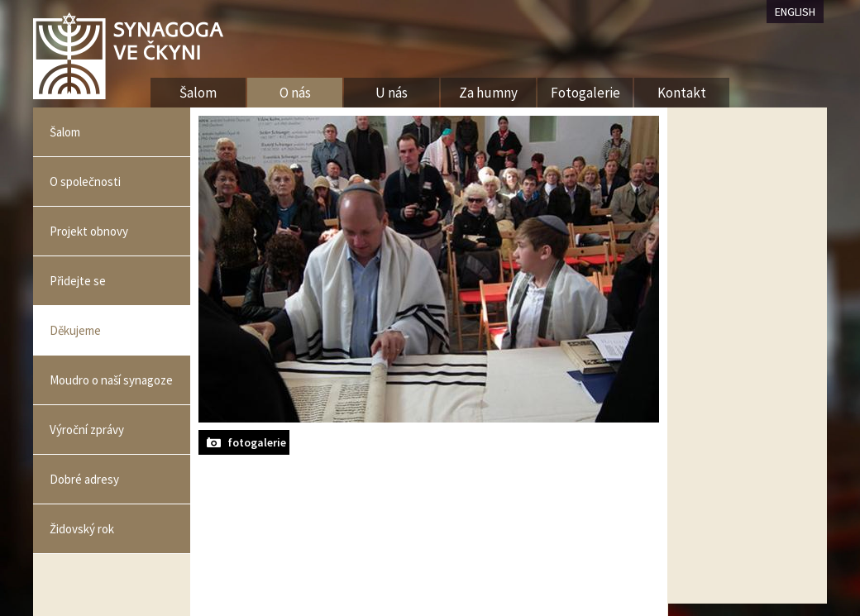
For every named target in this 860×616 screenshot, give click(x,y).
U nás (392, 93)
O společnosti (85, 181)
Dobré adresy (84, 479)
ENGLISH (795, 12)
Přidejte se (78, 281)
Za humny (488, 93)
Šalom (65, 132)
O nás (295, 93)
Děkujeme (75, 330)
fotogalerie (257, 442)
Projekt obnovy (89, 231)
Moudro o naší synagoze (111, 380)
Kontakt (682, 93)
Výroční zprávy (87, 430)
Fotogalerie (585, 93)
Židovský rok (82, 529)
